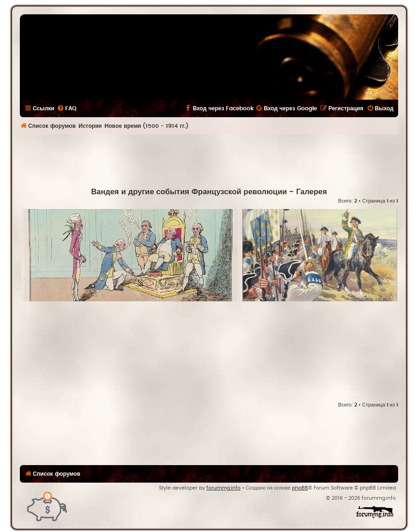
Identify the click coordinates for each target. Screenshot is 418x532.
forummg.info (224, 488)
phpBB (300, 488)
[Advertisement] (209, 160)
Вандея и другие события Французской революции (189, 192)
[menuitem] (67, 108)
